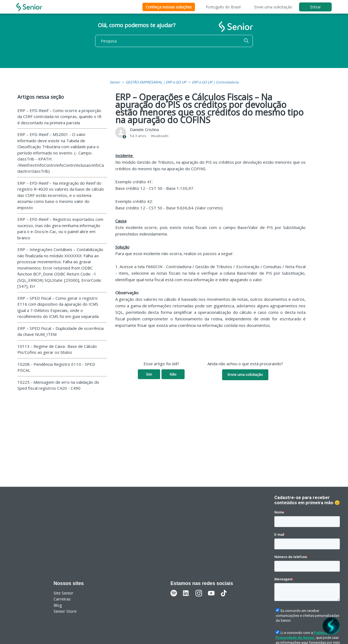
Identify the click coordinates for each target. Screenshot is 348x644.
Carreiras (62, 599)
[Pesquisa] (174, 41)
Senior (115, 82)
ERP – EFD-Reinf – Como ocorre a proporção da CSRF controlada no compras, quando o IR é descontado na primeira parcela (59, 117)
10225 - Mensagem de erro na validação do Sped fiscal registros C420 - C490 (58, 385)
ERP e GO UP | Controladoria (215, 82)
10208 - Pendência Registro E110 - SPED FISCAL (56, 367)
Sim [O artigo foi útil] (149, 374)
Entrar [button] (316, 7)
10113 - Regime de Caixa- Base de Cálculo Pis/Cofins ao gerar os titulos (57, 349)
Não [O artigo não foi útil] (173, 374)
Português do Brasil (223, 7)
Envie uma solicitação (273, 7)
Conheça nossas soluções (169, 7)
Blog (58, 605)
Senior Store (65, 611)
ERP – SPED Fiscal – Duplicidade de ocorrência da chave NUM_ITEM (60, 331)
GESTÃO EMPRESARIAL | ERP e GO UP (156, 82)
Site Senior (63, 593)
